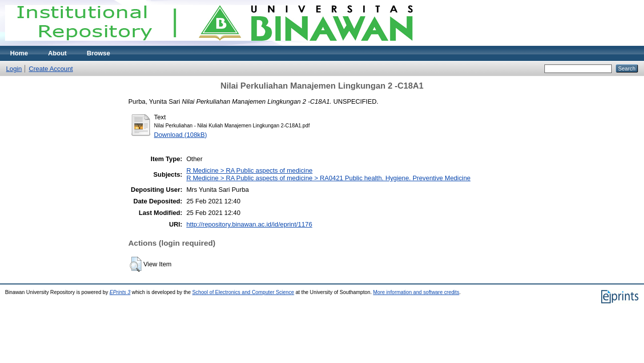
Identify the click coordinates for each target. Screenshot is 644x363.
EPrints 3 (120, 292)
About (58, 53)
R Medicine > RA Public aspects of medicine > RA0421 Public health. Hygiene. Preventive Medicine (328, 178)
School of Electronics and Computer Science (243, 292)
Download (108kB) (180, 135)
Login (14, 69)
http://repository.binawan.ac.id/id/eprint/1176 (249, 224)
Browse (99, 53)
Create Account (51, 69)
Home (19, 53)
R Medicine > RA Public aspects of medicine (249, 170)
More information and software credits (416, 292)
